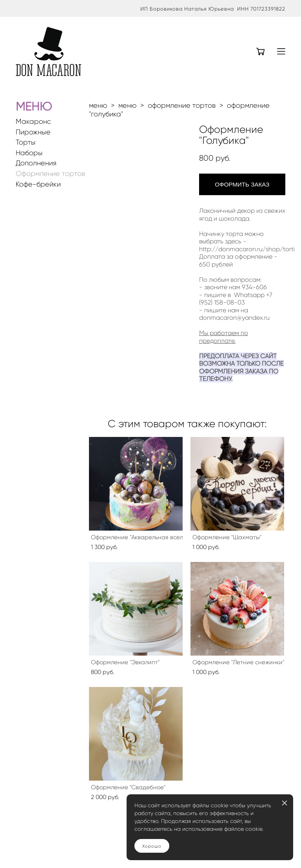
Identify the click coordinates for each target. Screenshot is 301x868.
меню (98, 105)
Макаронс (33, 122)
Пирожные (33, 132)
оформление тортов (182, 105)
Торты (26, 142)
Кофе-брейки (38, 184)
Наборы (29, 153)
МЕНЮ (34, 106)
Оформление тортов (50, 174)
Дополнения (36, 163)
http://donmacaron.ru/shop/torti (247, 249)
